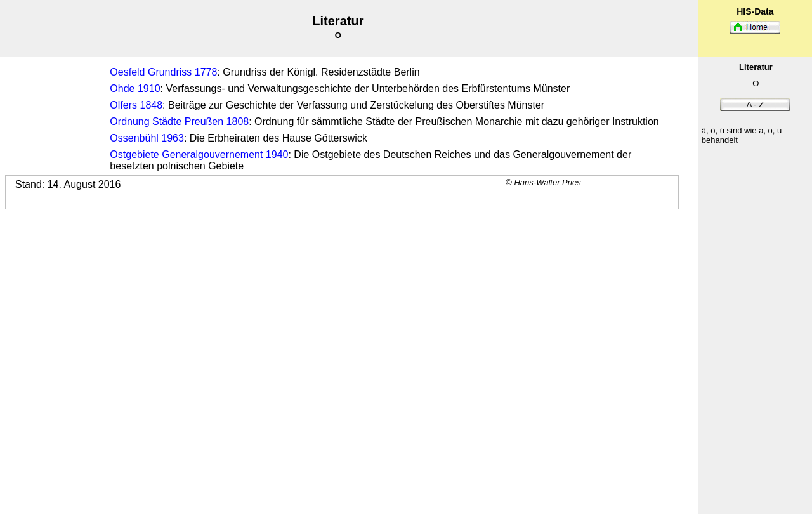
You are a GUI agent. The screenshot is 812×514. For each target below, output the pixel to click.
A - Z (755, 104)
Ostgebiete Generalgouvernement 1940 (199, 155)
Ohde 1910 (135, 89)
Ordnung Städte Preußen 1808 (179, 122)
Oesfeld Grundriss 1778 (163, 72)
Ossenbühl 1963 (147, 138)
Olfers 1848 (136, 105)
